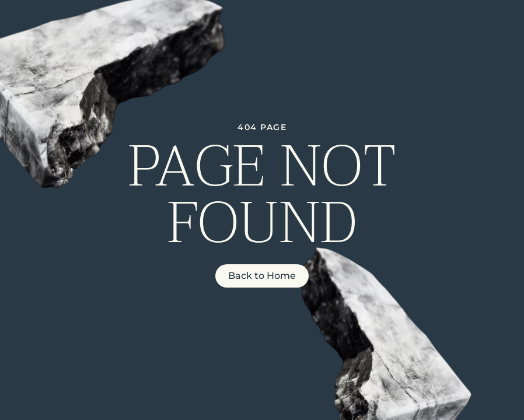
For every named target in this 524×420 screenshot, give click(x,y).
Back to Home (262, 276)
